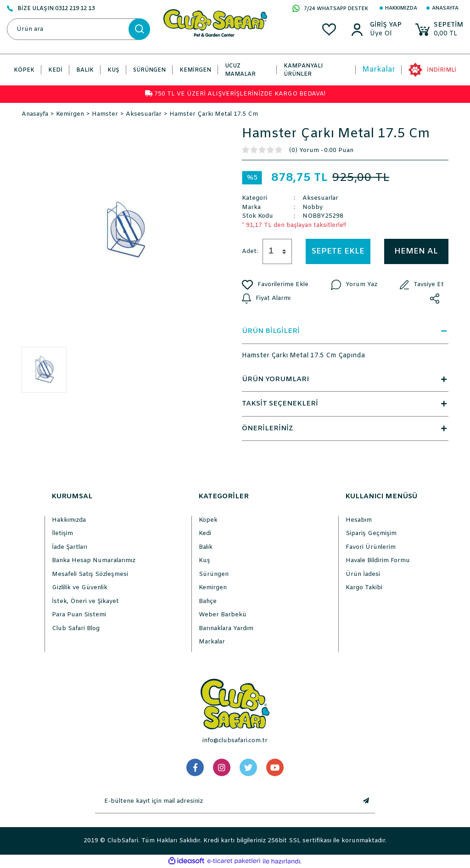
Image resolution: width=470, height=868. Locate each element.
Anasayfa (445, 8)
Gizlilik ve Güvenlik (80, 588)
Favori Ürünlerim (371, 547)
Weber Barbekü (223, 615)
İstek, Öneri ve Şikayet (85, 601)
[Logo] (215, 23)
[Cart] (439, 30)
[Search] (78, 29)
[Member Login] (386, 25)
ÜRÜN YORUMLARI (345, 379)
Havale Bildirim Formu (378, 561)
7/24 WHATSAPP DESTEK (330, 9)
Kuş (204, 561)
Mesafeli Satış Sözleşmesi (90, 574)
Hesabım (359, 520)
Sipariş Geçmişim (371, 533)
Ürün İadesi (363, 574)
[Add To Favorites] (275, 285)
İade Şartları (70, 547)
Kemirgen (213, 588)
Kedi (205, 533)
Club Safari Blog (76, 628)
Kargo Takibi (364, 588)
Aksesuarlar (320, 198)
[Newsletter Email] (226, 801)
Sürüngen (214, 574)
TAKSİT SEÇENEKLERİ (345, 404)
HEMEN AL (416, 251)
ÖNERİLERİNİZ (345, 428)
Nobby (313, 207)
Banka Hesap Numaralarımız (94, 561)
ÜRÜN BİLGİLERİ (345, 331)
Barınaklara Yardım (226, 628)
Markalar (379, 70)
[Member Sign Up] (386, 34)
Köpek (208, 520)
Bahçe (208, 601)
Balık (206, 547)
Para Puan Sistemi (79, 615)
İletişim (62, 533)
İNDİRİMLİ (442, 70)
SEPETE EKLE (338, 251)
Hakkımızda (401, 8)
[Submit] (366, 801)
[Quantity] (277, 251)
